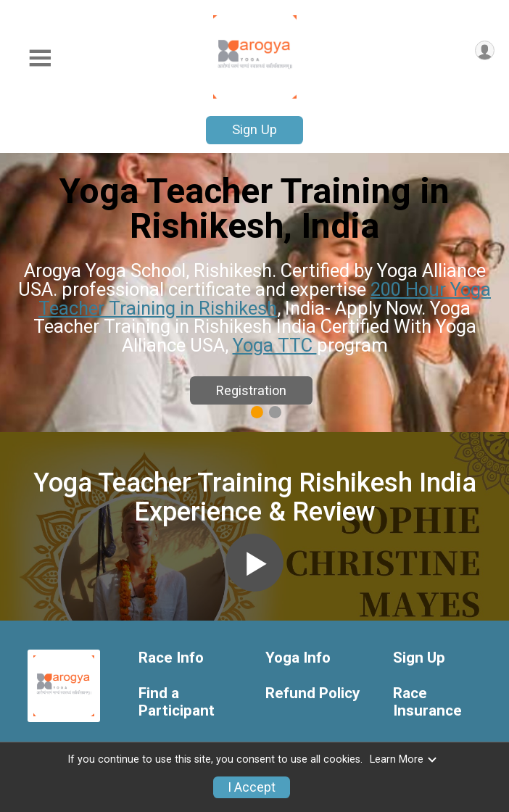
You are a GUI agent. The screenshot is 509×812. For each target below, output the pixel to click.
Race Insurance (427, 702)
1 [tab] (257, 411)
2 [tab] (275, 411)
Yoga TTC (275, 345)
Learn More (404, 759)
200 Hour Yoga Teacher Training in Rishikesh (265, 299)
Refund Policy (313, 693)
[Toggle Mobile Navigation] (40, 58)
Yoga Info (298, 658)
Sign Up (255, 129)
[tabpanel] (255, 293)
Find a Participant (177, 702)
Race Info (171, 658)
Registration (251, 390)
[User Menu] (485, 50)
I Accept (252, 787)
